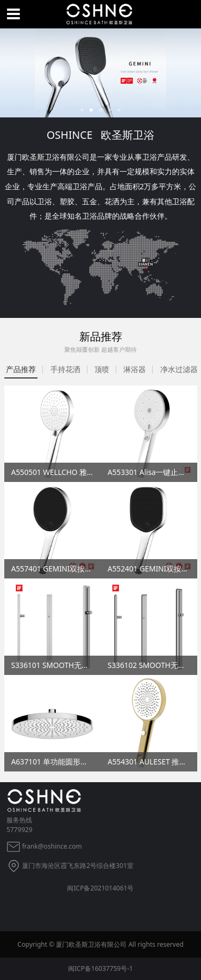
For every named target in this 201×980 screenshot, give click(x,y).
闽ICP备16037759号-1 (100, 968)
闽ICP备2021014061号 (100, 888)
